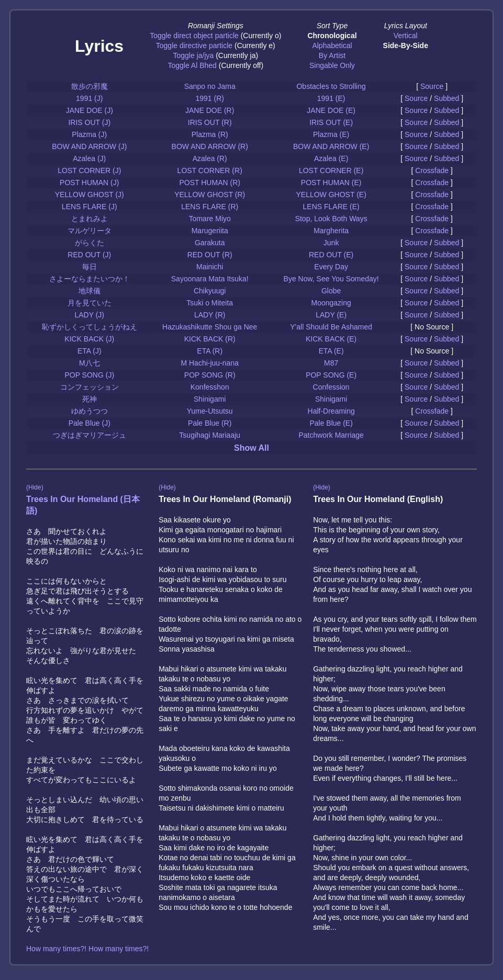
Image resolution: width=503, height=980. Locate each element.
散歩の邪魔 (90, 86)
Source (432, 86)
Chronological (332, 36)
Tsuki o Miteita (210, 303)
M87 (331, 363)
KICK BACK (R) (210, 339)
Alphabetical (332, 45)
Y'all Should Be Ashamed (331, 327)
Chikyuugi (210, 291)
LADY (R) (210, 315)
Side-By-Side (406, 45)
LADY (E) (331, 315)
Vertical (406, 36)
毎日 (90, 267)
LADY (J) (89, 315)
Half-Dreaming (331, 411)
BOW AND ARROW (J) (89, 146)
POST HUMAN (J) (89, 183)
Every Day (331, 267)
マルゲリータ (90, 231)
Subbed (446, 98)
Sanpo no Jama (210, 86)
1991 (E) (331, 98)
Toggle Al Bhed (192, 65)
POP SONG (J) (89, 375)
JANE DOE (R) (210, 110)
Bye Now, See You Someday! (331, 279)
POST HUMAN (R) (210, 183)
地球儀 (90, 291)
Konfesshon (210, 387)
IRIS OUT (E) (331, 122)
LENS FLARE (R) (210, 207)
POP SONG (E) (331, 375)
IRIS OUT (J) (89, 122)
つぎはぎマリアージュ (90, 435)
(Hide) (35, 487)
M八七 (90, 363)
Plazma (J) (89, 134)
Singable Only (332, 65)
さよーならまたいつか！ (90, 279)
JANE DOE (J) (90, 110)
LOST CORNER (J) (89, 170)
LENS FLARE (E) (331, 207)
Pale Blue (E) (331, 423)
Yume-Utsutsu (210, 411)
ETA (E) (331, 351)
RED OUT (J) (89, 255)
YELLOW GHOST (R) (210, 195)
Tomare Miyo (210, 219)
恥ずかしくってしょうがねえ (90, 327)
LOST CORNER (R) (210, 170)
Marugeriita (210, 231)
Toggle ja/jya (193, 55)
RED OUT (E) (331, 255)
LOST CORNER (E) (331, 170)
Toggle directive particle (194, 45)
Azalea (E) (331, 158)
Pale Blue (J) (90, 423)
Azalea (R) (210, 158)
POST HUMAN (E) (331, 183)
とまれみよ (90, 219)
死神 (90, 399)
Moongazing (331, 303)
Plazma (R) (210, 134)
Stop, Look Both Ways (331, 219)
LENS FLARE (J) (90, 207)
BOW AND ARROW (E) (331, 146)
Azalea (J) (89, 158)
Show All (251, 448)
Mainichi (210, 267)
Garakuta (210, 243)
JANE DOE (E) (331, 110)
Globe (331, 291)
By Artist (332, 55)
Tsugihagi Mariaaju (210, 435)
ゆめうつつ (90, 411)
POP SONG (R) (210, 375)
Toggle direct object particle (194, 36)
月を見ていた (90, 303)
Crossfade (432, 170)
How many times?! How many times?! (87, 949)
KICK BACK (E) (331, 339)
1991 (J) (89, 98)
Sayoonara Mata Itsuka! (210, 279)
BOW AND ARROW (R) (210, 146)
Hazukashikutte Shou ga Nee (210, 327)
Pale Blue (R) (210, 423)
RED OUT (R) (210, 255)
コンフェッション (90, 387)
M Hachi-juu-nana (210, 363)
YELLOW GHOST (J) (90, 195)
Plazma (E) (331, 134)
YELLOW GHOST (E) (331, 195)
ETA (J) (90, 351)
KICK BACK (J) (89, 339)
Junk (331, 243)
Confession (331, 387)
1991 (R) (209, 98)
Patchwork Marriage (331, 435)
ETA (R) (210, 351)
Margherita (331, 231)
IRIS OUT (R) (210, 122)
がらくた (90, 243)
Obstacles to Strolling (331, 86)
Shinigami (210, 399)
